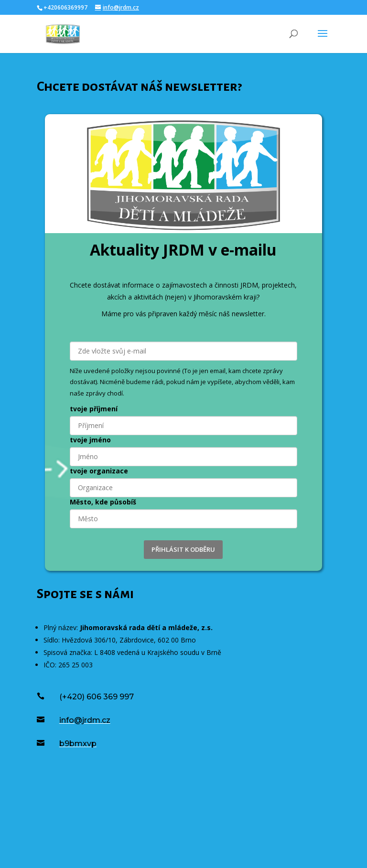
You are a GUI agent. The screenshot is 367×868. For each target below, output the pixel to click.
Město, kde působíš (103, 502)
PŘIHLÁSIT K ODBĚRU (183, 549)
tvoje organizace (99, 471)
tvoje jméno (90, 440)
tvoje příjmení (94, 409)
